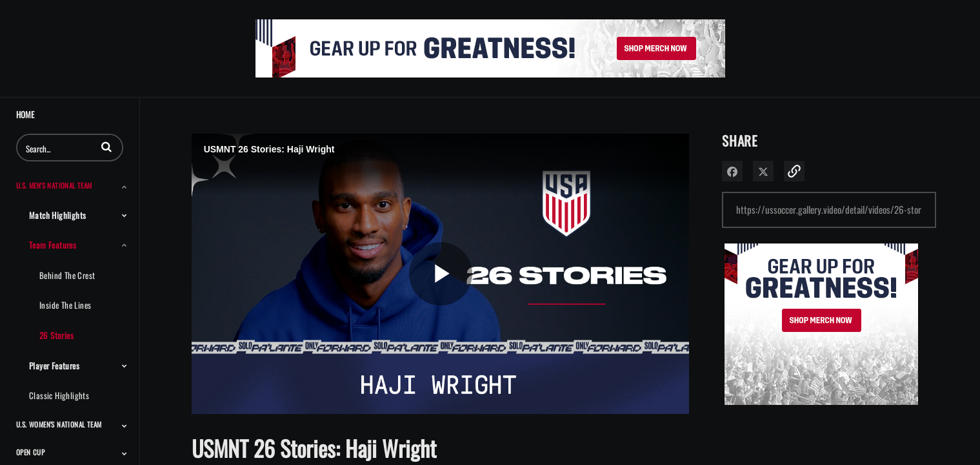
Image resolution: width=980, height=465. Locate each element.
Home (25, 115)
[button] (106, 147)
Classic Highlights (59, 395)
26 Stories (56, 335)
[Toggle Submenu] (125, 187)
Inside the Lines (65, 305)
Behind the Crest (67, 275)
